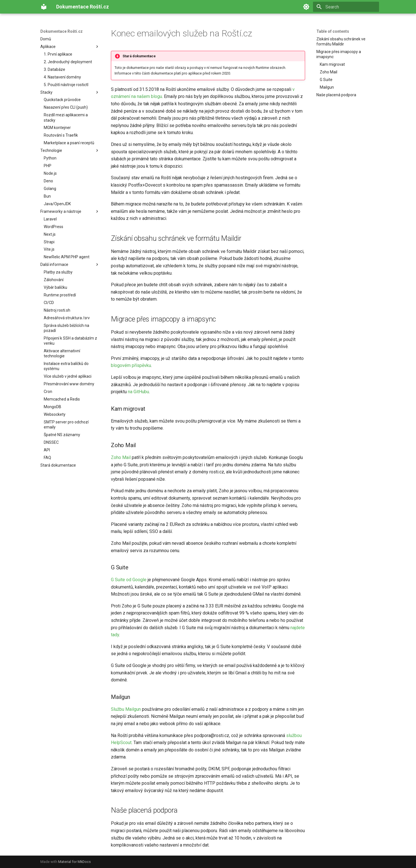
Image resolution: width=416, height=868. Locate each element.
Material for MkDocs (75, 862)
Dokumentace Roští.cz (62, 31)
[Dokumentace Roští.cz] (44, 7)
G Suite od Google (129, 580)
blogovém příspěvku (131, 365)
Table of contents (333, 31)
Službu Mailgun (126, 709)
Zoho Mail (121, 457)
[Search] (346, 7)
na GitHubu (138, 392)
